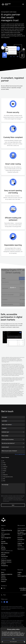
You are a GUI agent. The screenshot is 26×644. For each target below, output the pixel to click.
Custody (3, 542)
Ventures (3, 578)
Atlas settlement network (5, 554)
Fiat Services (4, 556)
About (3, 572)
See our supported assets (20, 454)
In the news (4, 580)
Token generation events (6, 535)
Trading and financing (6, 530)
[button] (23, 4)
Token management (6, 538)
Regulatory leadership (7, 574)
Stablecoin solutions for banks (6, 563)
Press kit (3, 581)
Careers (3, 576)
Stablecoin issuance (6, 560)
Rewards (3, 549)
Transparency (5, 566)
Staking (3, 547)
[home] (6, 4)
